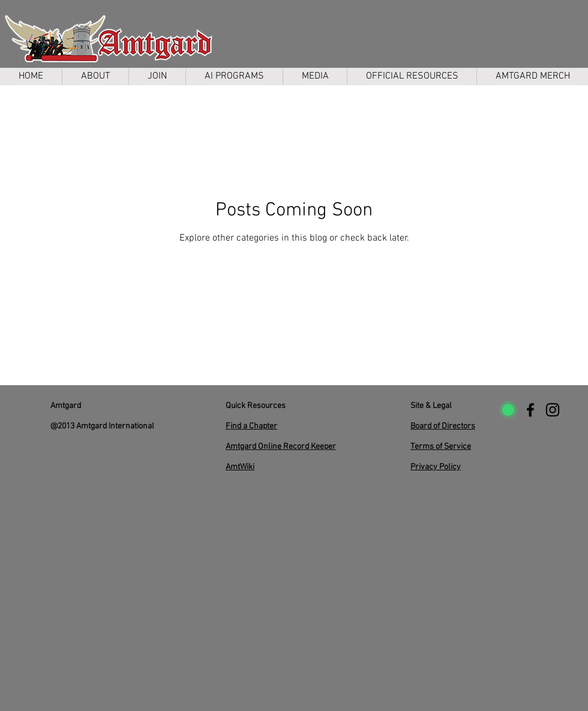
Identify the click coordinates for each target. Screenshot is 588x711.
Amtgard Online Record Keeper (281, 447)
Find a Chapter (251, 426)
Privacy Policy (436, 467)
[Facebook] (530, 410)
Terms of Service (441, 447)
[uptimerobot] (508, 410)
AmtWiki (240, 467)
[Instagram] (553, 410)
